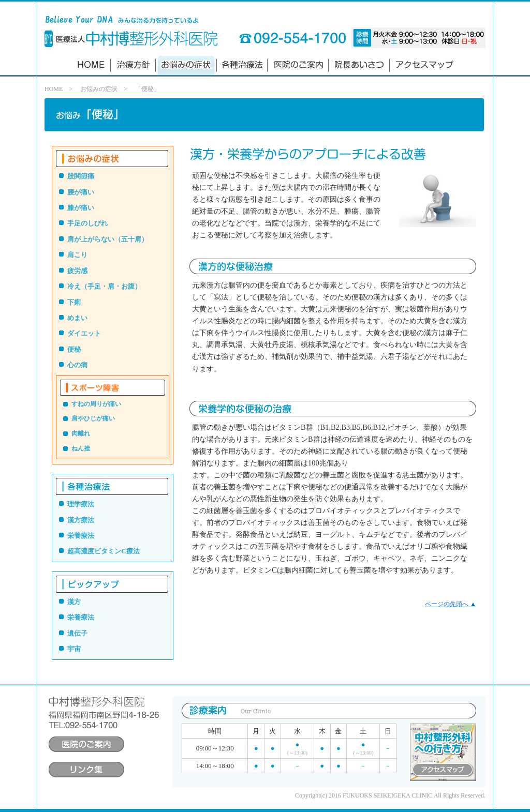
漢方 (74, 602)
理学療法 (81, 504)
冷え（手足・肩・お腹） (104, 286)
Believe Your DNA (49, 39)
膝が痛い (81, 208)
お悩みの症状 (99, 89)
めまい (77, 318)
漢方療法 (81, 520)
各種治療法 (242, 65)
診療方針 (132, 65)
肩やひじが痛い (93, 418)
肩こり (77, 255)
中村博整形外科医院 (137, 38)
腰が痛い (81, 192)
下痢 (74, 302)
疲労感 (77, 271)
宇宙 (74, 649)
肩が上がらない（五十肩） (108, 239)
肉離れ (81, 433)
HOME (54, 89)
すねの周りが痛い (96, 404)
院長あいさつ (359, 65)
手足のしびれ (87, 223)
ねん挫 (81, 448)
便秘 (74, 349)
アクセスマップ (423, 65)
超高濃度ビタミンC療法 (104, 551)
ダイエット (84, 333)
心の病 (77, 365)
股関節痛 (81, 176)
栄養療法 (81, 536)
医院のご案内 (298, 65)
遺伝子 (77, 633)
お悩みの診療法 (186, 65)
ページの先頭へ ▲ (451, 604)
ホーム (91, 65)
